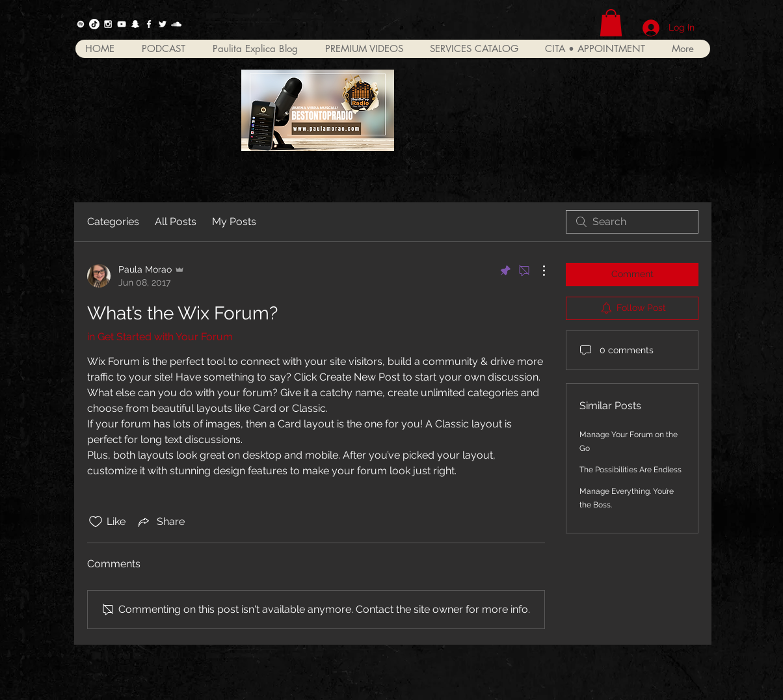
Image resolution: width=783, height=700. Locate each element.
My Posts (234, 222)
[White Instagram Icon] (108, 24)
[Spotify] (81, 24)
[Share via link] (160, 522)
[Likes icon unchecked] (96, 522)
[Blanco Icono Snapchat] (135, 24)
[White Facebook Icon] (149, 24)
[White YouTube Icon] (122, 24)
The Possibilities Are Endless (630, 470)
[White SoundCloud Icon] (176, 24)
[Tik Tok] (94, 24)
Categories (113, 222)
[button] (611, 23)
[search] (632, 222)
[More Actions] (537, 271)
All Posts (176, 222)
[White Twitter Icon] (163, 24)
